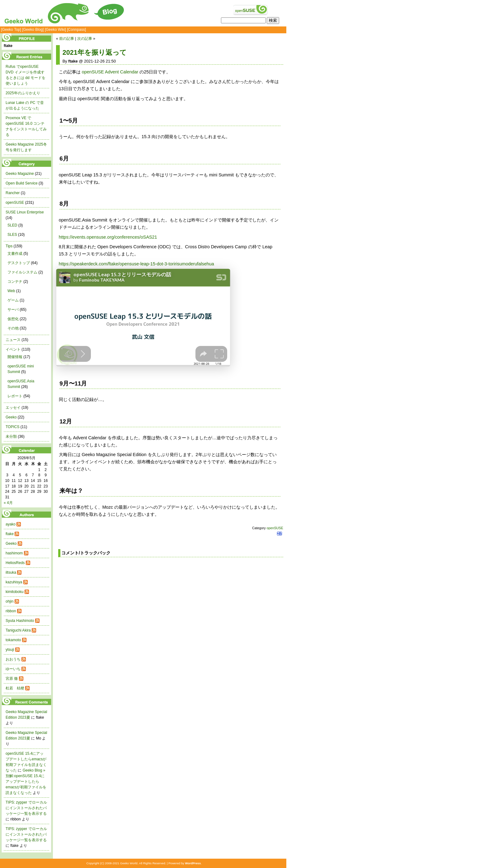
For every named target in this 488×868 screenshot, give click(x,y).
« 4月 (8, 503)
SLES (12, 235)
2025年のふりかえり (23, 93)
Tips (9, 246)
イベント (13, 349)
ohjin (9, 601)
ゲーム (13, 300)
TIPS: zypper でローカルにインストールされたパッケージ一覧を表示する (26, 808)
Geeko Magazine (20, 174)
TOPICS (12, 427)
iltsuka (11, 572)
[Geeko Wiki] (55, 30)
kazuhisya (14, 582)
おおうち (13, 659)
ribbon (11, 611)
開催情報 (15, 357)
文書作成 (15, 254)
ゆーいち (13, 669)
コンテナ (15, 282)
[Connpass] (76, 30)
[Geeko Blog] (33, 30)
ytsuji (10, 650)
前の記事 (67, 39)
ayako (11, 524)
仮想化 (13, 319)
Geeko (11, 417)
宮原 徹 (12, 679)
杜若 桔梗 (15, 688)
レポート (15, 396)
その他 (13, 328)
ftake (10, 534)
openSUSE (275, 528)
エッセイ (13, 408)
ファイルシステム (22, 272)
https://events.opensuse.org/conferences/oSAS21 (108, 237)
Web (11, 291)
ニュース (13, 340)
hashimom (14, 553)
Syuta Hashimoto (20, 621)
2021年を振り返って (95, 52)
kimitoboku (14, 592)
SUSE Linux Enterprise (25, 212)
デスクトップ (19, 263)
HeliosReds (15, 563)
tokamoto (13, 640)
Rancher (13, 193)
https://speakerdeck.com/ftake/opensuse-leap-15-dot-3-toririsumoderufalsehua (136, 264)
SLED (12, 225)
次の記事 (85, 39)
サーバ (13, 310)
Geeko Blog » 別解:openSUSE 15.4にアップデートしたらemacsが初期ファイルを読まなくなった (26, 782)
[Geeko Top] (11, 30)
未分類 (11, 436)
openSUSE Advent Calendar (110, 72)
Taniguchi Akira (18, 630)
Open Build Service (22, 183)
